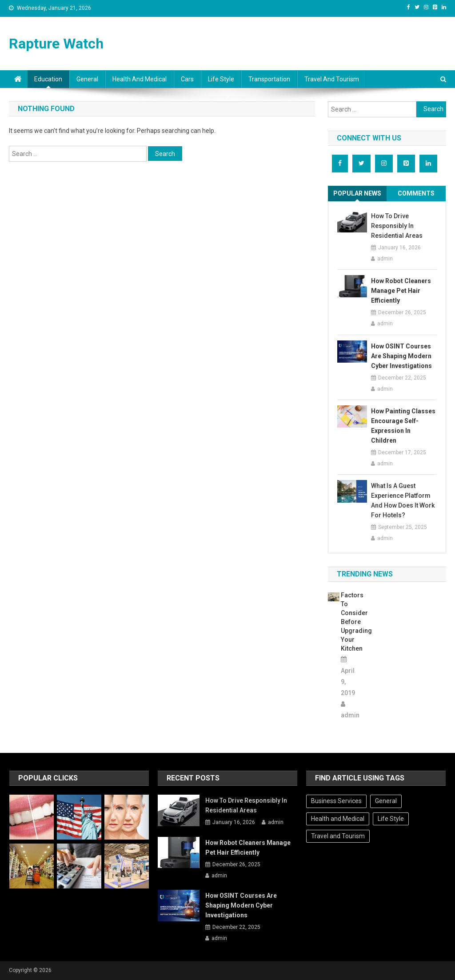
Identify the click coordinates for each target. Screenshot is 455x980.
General (87, 79)
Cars (187, 79)
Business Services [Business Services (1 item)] (336, 801)
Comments (416, 193)
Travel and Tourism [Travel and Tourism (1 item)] (338, 836)
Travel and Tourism (332, 79)
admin (385, 259)
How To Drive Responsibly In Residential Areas (397, 226)
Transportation (269, 79)
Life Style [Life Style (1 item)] (391, 819)
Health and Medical (140, 79)
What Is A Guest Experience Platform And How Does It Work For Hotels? (403, 500)
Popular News (357, 193)
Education (48, 79)
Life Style (221, 79)
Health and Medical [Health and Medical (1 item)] (338, 819)
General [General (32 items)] (386, 801)
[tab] (357, 194)
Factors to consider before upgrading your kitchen (348, 622)
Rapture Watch (56, 44)
